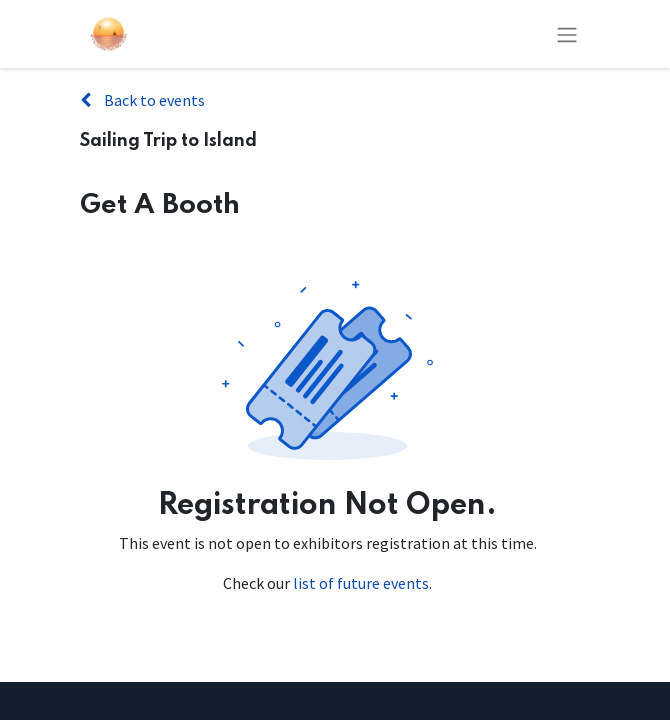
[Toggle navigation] (567, 34)
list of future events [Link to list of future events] (361, 583)
